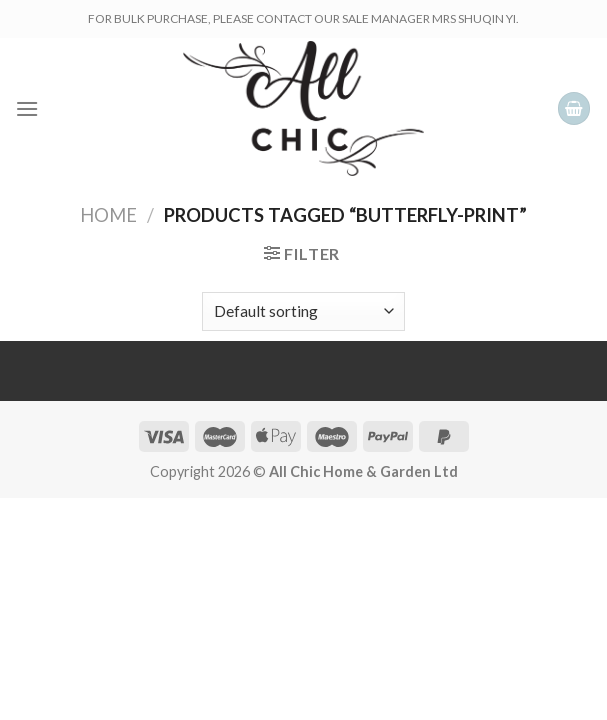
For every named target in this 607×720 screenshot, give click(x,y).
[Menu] (27, 108)
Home (108, 215)
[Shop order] (303, 311)
